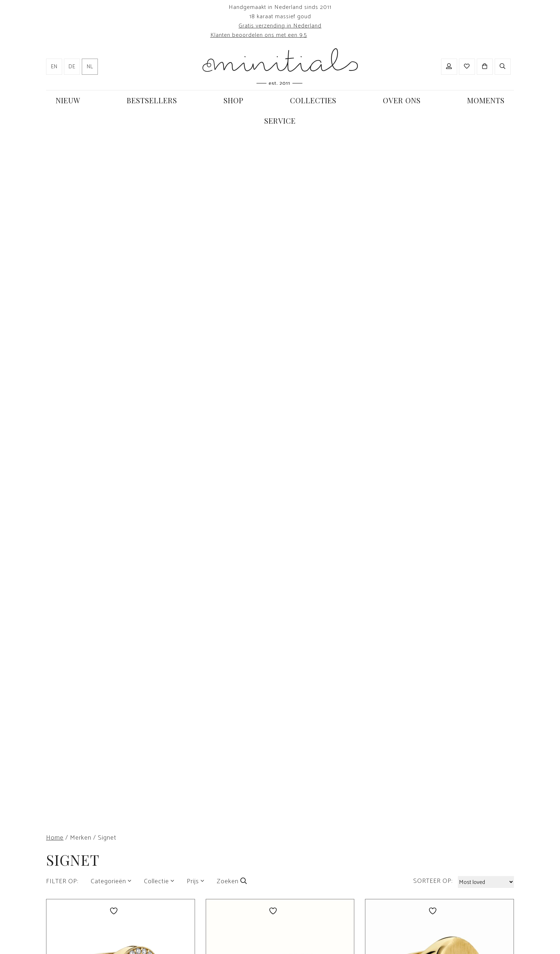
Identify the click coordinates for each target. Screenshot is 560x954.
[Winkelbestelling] (486, 882)
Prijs (193, 881)
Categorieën (108, 881)
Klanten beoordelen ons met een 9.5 (259, 35)
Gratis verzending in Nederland (280, 26)
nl (90, 67)
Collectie (156, 881)
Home (55, 838)
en (54, 67)
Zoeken (232, 881)
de (72, 67)
